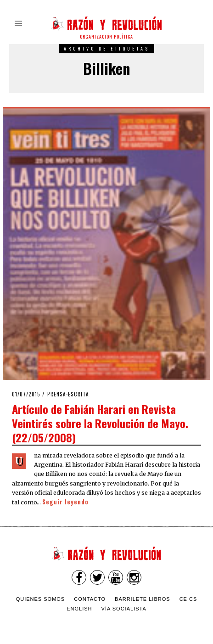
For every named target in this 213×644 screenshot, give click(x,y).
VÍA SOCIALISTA (124, 609)
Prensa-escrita (68, 394)
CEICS (188, 599)
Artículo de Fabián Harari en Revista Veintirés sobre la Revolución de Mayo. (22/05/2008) (100, 423)
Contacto (90, 599)
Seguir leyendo (65, 502)
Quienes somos (41, 599)
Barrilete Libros (143, 599)
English (79, 609)
